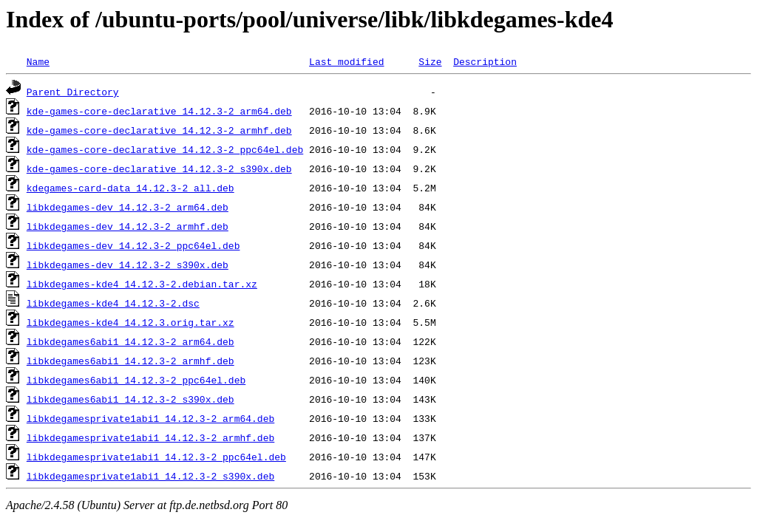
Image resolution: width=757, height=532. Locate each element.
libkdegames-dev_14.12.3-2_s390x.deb (128, 265)
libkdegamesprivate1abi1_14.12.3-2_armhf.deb (150, 437)
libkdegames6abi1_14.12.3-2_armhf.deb (130, 361)
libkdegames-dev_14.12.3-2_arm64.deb (128, 207)
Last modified (346, 61)
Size (430, 61)
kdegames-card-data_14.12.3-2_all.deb (130, 188)
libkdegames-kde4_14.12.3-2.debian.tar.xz (142, 284)
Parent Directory (73, 92)
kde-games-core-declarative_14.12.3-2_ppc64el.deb (165, 149)
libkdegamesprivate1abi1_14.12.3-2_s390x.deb (150, 476)
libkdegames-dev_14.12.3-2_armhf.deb (128, 226)
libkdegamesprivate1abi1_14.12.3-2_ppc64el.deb (156, 457)
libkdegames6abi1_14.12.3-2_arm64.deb (130, 341)
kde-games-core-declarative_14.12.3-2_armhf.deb (159, 130)
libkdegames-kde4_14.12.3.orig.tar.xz (130, 322)
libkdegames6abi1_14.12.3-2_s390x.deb (130, 399)
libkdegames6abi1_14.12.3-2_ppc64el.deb (136, 380)
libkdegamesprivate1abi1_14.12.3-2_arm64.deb (150, 418)
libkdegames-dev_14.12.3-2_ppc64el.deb (133, 245)
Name (38, 61)
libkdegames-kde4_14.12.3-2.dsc (113, 303)
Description (485, 61)
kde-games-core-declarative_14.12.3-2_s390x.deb (159, 168)
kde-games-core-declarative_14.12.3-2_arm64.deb (159, 111)
